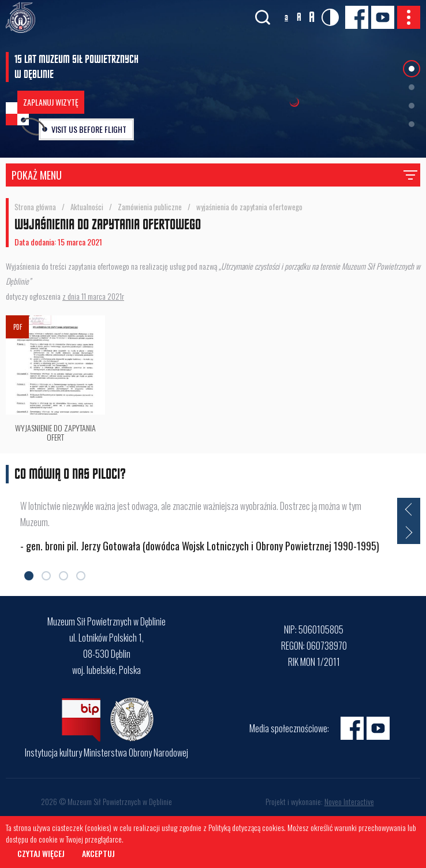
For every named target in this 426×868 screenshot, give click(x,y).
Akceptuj (98, 853)
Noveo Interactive (349, 801)
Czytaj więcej (41, 853)
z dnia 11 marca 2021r (93, 296)
